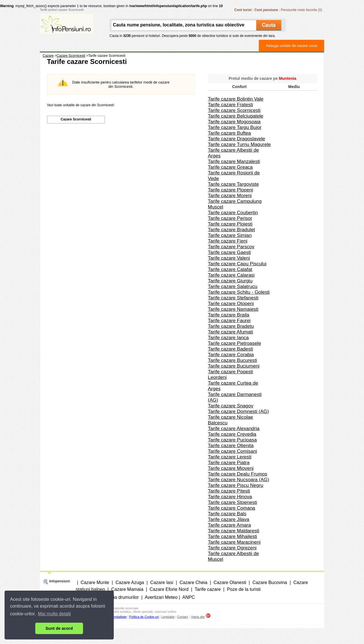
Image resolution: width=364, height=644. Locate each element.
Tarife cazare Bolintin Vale (236, 99)
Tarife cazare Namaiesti (233, 309)
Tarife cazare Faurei (229, 321)
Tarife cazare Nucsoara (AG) (238, 480)
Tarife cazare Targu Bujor (235, 127)
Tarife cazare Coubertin (233, 213)
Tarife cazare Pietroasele (234, 343)
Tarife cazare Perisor (230, 218)
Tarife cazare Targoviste (233, 184)
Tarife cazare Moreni (230, 196)
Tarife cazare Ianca (228, 338)
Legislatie (168, 617)
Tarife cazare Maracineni (234, 542)
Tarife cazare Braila (229, 315)
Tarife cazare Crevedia (232, 434)
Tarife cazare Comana (231, 508)
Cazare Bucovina (270, 582)
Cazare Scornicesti (76, 119)
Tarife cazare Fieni (228, 241)
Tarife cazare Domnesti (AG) (238, 411)
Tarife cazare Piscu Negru (236, 485)
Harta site (198, 617)
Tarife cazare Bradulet (231, 230)
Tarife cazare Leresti (230, 457)
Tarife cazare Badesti (230, 349)
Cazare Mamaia (127, 589)
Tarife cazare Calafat (230, 269)
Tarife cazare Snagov (231, 406)
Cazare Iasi (162, 582)
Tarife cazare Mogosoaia (234, 122)
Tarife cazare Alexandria (234, 429)
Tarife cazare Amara (229, 525)
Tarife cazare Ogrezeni (232, 548)
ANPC (189, 597)
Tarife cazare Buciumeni (234, 366)
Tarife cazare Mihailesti (232, 536)
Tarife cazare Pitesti (229, 491)
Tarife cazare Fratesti (230, 105)
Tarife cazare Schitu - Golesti (239, 292)
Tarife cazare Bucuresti (232, 360)
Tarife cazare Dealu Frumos (238, 474)
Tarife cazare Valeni (229, 258)
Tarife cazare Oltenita (231, 446)
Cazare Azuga (130, 582)
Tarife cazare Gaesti (229, 252)
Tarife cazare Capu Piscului (237, 264)
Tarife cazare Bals (227, 514)
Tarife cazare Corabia (231, 355)
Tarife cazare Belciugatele (236, 116)
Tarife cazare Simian (230, 235)
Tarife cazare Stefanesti (233, 298)
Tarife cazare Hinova (230, 497)
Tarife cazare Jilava (229, 519)
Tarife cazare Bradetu (231, 326)
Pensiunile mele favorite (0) (302, 10)
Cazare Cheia (193, 582)
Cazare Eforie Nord (169, 589)
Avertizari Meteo (161, 597)
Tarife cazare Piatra (229, 463)
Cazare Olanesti (230, 582)
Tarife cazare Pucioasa (232, 440)
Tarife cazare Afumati (230, 332)
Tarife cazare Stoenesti (232, 502)
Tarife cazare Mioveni (231, 468)
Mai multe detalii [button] (55, 614)
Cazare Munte (95, 582)
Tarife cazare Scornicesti (234, 110)
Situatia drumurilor (120, 597)
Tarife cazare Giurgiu (230, 281)
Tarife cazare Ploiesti (230, 224)
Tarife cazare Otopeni (231, 304)
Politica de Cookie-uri (144, 617)
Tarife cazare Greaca (230, 167)
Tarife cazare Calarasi (231, 275)
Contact (183, 617)
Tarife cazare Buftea (229, 133)
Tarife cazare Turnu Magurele (239, 144)
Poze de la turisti (244, 589)
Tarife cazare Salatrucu (233, 286)
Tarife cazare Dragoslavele (236, 139)
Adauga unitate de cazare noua (292, 46)
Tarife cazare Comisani (232, 451)
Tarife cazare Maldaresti (233, 531)
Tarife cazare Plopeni (230, 190)
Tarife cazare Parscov (231, 247)
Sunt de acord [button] (59, 628)
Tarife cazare (208, 589)
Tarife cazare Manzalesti (234, 161)
